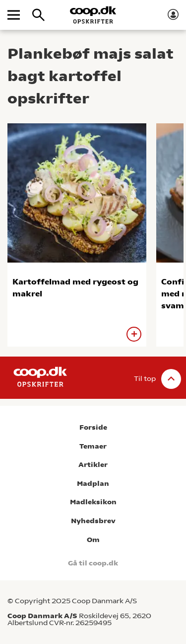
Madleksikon (93, 502)
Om (93, 540)
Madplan (93, 484)
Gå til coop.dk (93, 563)
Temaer (93, 446)
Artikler (93, 465)
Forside (93, 427)
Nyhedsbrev (93, 521)
